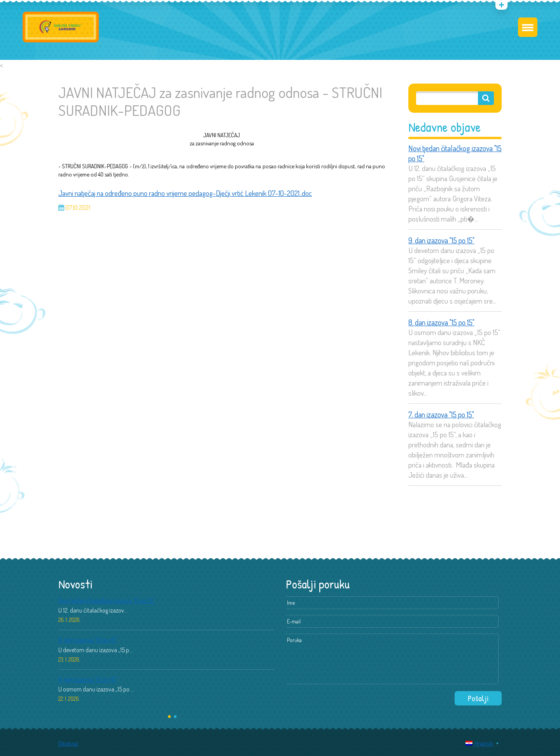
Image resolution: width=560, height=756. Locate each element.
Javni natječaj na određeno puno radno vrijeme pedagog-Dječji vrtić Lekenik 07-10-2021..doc (185, 193)
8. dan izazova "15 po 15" (441, 322)
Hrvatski (479, 743)
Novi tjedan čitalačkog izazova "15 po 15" (455, 153)
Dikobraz (68, 743)
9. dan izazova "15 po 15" (441, 240)
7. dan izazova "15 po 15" (441, 414)
